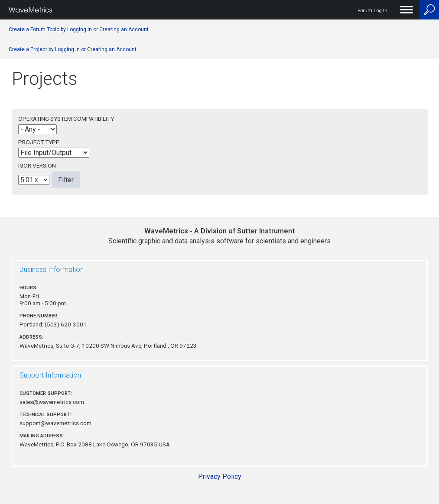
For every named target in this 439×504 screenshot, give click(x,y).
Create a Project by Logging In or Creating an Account (73, 49)
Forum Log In (372, 11)
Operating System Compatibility (66, 119)
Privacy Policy (220, 477)
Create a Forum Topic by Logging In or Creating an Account (79, 29)
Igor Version (37, 165)
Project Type (39, 142)
